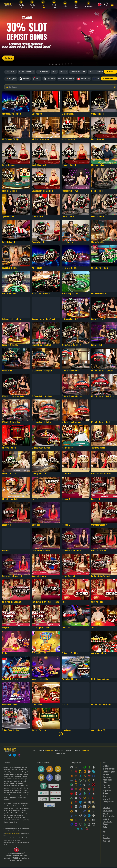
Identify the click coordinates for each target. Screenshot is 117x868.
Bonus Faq (106, 838)
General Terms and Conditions (16, 831)
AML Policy (106, 807)
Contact (105, 827)
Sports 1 (69, 751)
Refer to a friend (109, 769)
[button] (5, 755)
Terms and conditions (106, 786)
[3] (56, 64)
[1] (50, 64)
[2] (53, 64)
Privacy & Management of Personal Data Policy (108, 779)
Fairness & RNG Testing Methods (109, 800)
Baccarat (64, 72)
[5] (62, 64)
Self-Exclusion (108, 810)
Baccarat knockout (78, 72)
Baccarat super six (96, 72)
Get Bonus (8, 58)
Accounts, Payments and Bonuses (108, 821)
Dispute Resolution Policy (109, 815)
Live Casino (85, 751)
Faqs (104, 835)
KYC (104, 805)
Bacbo (54, 72)
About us (106, 766)
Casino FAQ (106, 841)
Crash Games (61, 754)
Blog (104, 796)
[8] (72, 64)
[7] (68, 64)
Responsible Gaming (107, 792)
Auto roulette (43, 72)
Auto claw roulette (27, 72)
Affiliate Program (109, 772)
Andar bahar (11, 72)
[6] (65, 64)
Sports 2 (77, 751)
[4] (59, 64)
